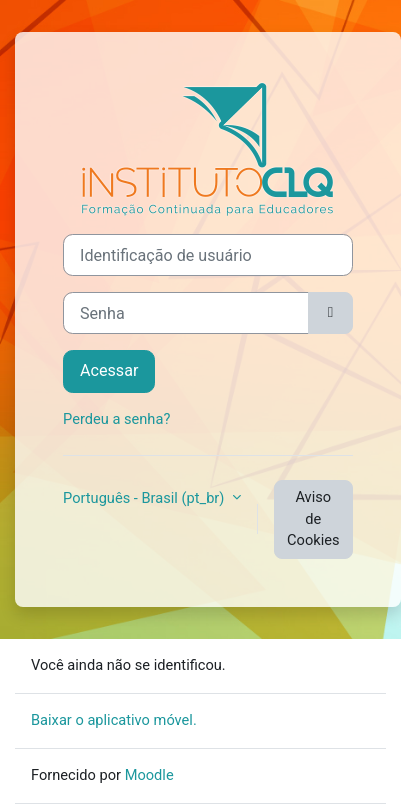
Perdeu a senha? (116, 419)
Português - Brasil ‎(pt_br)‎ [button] (145, 498)
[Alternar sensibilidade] (330, 313)
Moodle (149, 775)
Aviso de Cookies (313, 519)
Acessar (109, 370)
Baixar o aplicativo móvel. (114, 720)
